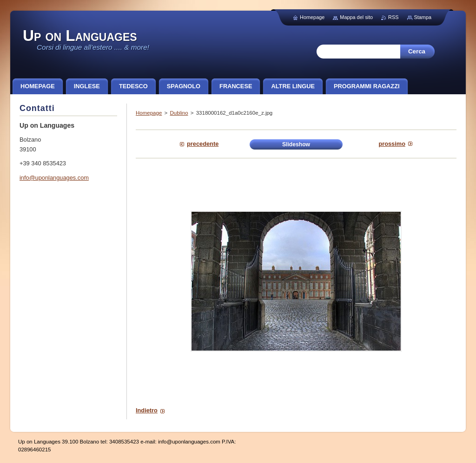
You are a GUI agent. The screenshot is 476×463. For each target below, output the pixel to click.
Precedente (203, 144)
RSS (393, 17)
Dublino (179, 113)
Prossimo (392, 144)
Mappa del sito (356, 17)
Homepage (149, 113)
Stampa (423, 17)
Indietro (147, 410)
